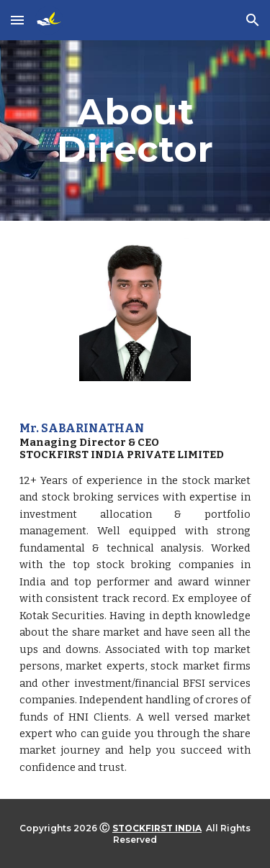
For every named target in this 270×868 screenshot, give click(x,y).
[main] (135, 131)
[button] (17, 20)
